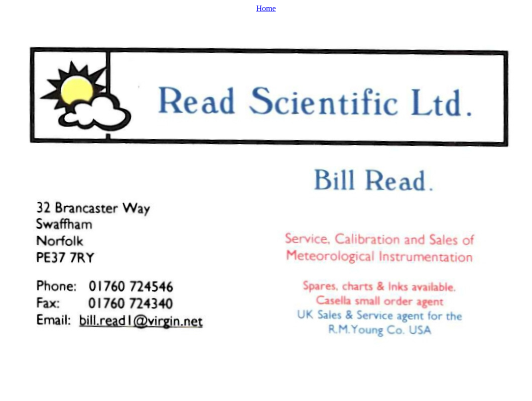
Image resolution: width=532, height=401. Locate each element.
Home (266, 8)
